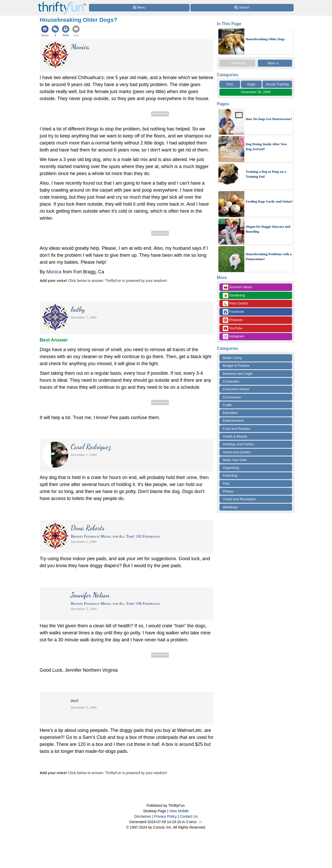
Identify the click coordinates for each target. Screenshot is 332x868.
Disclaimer (143, 816)
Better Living (232, 358)
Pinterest (233, 320)
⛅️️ (201, 822)
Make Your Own (235, 460)
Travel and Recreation (239, 499)
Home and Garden (237, 452)
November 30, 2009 (256, 92)
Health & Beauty (235, 436)
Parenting (230, 475)
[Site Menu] (139, 8)
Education (230, 413)
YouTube (233, 328)
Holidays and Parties (238, 444)
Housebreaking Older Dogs (265, 39)
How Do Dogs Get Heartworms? (269, 119)
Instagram (233, 336)
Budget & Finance (236, 366)
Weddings (230, 507)
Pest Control (235, 304)
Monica (54, 272)
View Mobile (179, 811)
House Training (277, 84)
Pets (230, 84)
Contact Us (189, 816)
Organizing (231, 468)
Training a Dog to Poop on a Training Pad (266, 174)
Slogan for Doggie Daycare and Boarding (268, 229)
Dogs (251, 84)
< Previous (237, 63)
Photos (228, 491)
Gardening (234, 296)
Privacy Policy (165, 816)
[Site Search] (242, 8)
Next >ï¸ (275, 63)
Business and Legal (237, 374)
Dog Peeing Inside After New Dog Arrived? (266, 147)
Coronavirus (232, 397)
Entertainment (233, 421)
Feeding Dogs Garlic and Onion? (269, 201)
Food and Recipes (237, 429)
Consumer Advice (236, 389)
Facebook (233, 312)
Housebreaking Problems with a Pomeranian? (269, 257)
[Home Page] (62, 3)
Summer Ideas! (237, 287)
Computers (231, 381)
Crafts (227, 405)
